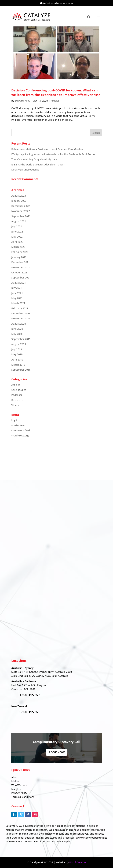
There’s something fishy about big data (34, 159)
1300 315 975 (30, 695)
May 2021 (17, 298)
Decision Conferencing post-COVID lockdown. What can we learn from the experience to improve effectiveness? (56, 92)
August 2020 (19, 324)
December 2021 (21, 262)
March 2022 (18, 247)
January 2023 (19, 201)
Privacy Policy (19, 793)
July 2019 (17, 349)
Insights (16, 789)
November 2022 (21, 211)
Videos (15, 405)
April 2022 (17, 242)
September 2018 (21, 370)
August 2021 (19, 283)
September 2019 (21, 339)
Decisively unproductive (25, 170)
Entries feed (18, 425)
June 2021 (17, 293)
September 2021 (21, 278)
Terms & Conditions (23, 797)
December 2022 (21, 206)
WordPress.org (20, 435)
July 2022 (17, 226)
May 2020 (17, 334)
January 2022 (19, 257)
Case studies (19, 390)
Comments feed (21, 430)
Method (16, 781)
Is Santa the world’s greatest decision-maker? (38, 164)
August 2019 (19, 344)
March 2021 (18, 303)
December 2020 (21, 313)
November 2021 (21, 267)
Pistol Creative (78, 862)
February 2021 (20, 308)
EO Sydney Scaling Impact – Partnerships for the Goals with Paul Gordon (54, 154)
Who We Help (19, 785)
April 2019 (17, 360)
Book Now (57, 752)
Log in (15, 420)
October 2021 (19, 272)
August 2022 (19, 221)
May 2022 (17, 237)
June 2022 (17, 232)
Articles (55, 101)
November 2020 (21, 318)
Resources (17, 400)
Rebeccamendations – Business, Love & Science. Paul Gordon (47, 149)
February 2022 (20, 252)
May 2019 (17, 354)
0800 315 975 (30, 712)
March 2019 (18, 365)
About (15, 777)
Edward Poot (22, 101)
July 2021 (17, 288)
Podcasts (17, 395)
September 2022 (21, 216)
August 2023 (19, 196)
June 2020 (17, 329)
